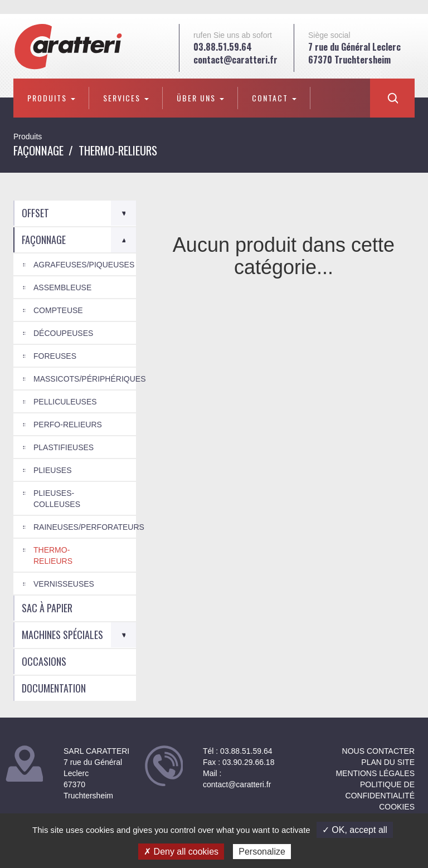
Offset (35, 213)
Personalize (262, 852)
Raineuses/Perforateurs (85, 527)
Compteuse (58, 310)
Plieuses (52, 470)
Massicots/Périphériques (85, 379)
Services (126, 98)
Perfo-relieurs (68, 425)
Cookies (397, 807)
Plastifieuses (64, 447)
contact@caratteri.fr (235, 60)
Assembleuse (62, 287)
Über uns (200, 98)
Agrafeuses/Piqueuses (84, 265)
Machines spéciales (62, 635)
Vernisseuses (64, 584)
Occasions (44, 661)
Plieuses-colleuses (57, 499)
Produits (51, 98)
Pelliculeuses (65, 402)
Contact (274, 98)
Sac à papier (47, 608)
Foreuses (55, 356)
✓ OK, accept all (355, 830)
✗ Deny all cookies (181, 852)
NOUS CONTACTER (378, 751)
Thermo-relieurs (53, 555)
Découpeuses (63, 333)
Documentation (54, 688)
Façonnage (38, 150)
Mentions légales (375, 773)
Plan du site (388, 762)
